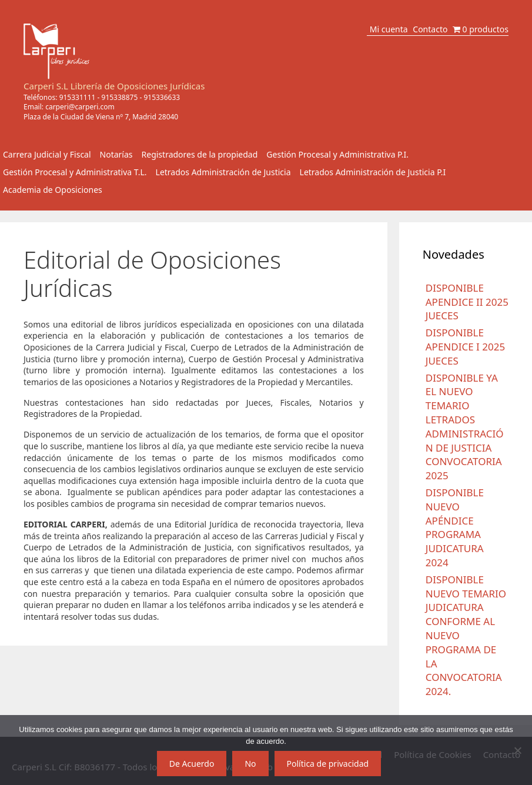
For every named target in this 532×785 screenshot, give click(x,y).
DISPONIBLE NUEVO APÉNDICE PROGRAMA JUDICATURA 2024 (455, 527)
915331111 (78, 97)
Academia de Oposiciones (53, 190)
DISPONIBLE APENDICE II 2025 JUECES (467, 302)
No (250, 764)
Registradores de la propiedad (200, 154)
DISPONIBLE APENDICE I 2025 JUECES (465, 347)
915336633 (162, 97)
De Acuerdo (192, 764)
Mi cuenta (389, 29)
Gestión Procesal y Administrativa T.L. (75, 172)
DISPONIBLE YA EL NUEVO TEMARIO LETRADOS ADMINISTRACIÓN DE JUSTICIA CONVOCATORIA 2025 (465, 427)
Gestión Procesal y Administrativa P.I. (337, 154)
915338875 (120, 97)
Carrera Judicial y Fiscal (47, 154)
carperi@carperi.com (80, 107)
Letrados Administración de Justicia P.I (373, 172)
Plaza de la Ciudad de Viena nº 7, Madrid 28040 (101, 117)
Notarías (116, 154)
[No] (517, 750)
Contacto (430, 29)
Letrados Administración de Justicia (223, 172)
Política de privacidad (328, 764)
